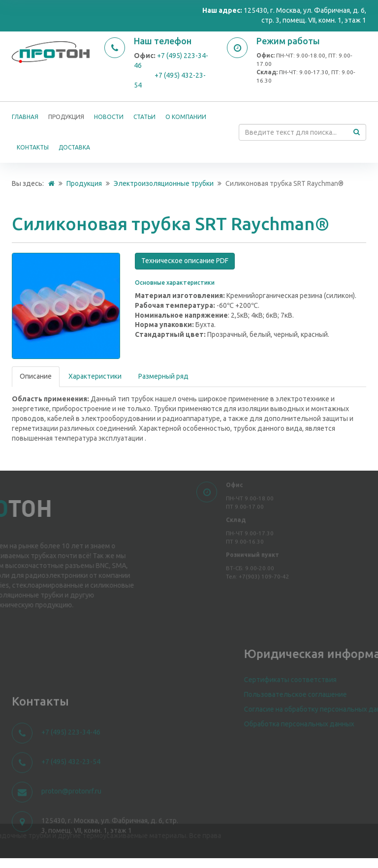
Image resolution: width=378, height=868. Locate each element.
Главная (25, 117)
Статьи (144, 117)
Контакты (33, 147)
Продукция (66, 117)
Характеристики (95, 376)
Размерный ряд (163, 376)
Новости (109, 117)
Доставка (74, 147)
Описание (36, 376)
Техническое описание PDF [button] (185, 261)
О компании (186, 117)
